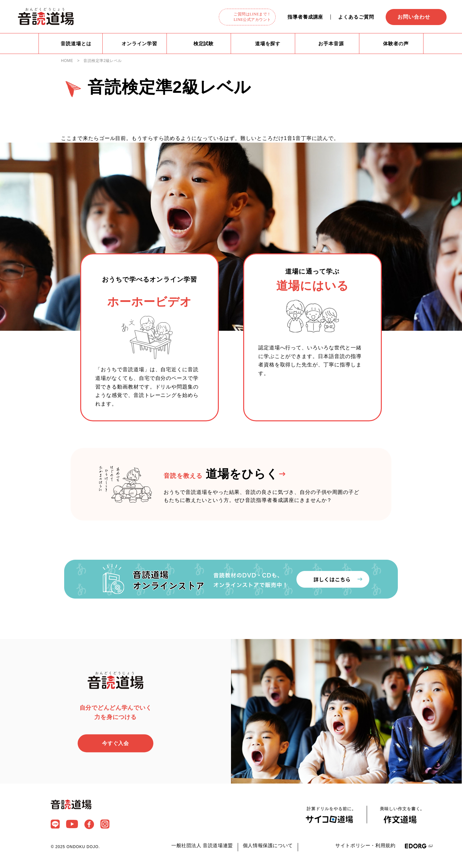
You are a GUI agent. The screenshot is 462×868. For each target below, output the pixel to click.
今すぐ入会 (116, 744)
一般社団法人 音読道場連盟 (202, 846)
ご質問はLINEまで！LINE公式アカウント (252, 17)
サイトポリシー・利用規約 (365, 846)
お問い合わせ (414, 17)
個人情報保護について (268, 846)
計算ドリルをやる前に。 (331, 815)
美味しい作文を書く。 (402, 815)
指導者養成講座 (305, 17)
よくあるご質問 (356, 17)
